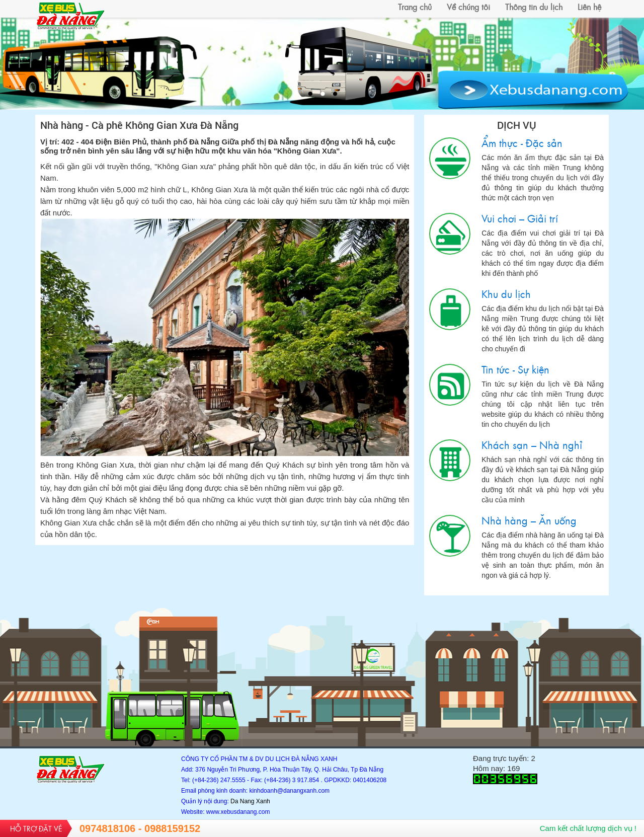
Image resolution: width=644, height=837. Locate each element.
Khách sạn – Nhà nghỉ (450, 460)
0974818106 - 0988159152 (140, 828)
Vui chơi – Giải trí (450, 234)
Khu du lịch (450, 309)
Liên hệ (589, 7)
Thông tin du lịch (534, 7)
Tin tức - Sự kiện (450, 385)
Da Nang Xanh (250, 801)
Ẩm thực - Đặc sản (450, 158)
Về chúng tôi (468, 7)
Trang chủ (415, 7)
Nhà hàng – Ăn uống (450, 536)
